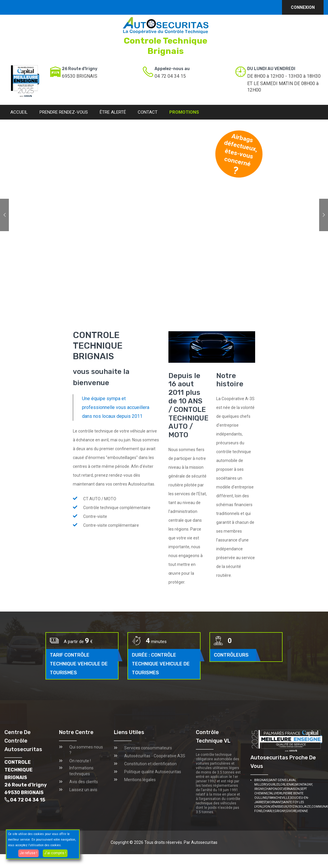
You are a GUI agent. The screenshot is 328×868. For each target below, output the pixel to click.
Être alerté (113, 112)
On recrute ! (80, 761)
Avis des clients (84, 782)
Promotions (184, 112)
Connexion (303, 7)
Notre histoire (230, 380)
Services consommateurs (148, 748)
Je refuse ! (28, 853)
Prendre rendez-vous (64, 112)
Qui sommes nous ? (86, 750)
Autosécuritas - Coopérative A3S (155, 756)
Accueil (19, 112)
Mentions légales (140, 780)
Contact (148, 112)
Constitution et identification (150, 764)
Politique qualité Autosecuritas (153, 772)
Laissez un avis (83, 790)
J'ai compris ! (55, 853)
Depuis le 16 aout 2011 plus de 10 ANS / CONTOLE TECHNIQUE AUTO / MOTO (188, 405)
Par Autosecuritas (201, 842)
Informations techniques (81, 771)
